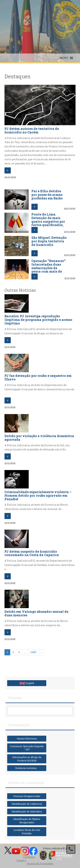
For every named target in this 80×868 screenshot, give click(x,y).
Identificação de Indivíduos (27, 811)
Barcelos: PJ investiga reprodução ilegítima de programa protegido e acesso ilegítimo (38, 320)
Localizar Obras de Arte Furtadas (27, 832)
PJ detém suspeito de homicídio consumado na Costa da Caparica (32, 553)
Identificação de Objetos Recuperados (27, 821)
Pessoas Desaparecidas (27, 796)
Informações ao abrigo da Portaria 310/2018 (27, 759)
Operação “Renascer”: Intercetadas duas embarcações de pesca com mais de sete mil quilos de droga (49, 270)
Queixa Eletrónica (27, 739)
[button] (64, 58)
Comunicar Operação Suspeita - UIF (27, 748)
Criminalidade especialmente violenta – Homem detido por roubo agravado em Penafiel (38, 495)
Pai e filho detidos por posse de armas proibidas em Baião (47, 195)
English (27, 683)
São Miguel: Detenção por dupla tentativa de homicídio (49, 241)
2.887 (34, 652)
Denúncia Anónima (27, 768)
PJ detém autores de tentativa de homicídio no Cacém (32, 130)
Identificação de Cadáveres (27, 804)
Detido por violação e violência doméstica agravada (39, 438)
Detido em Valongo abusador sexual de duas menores (36, 613)
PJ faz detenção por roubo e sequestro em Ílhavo (38, 377)
